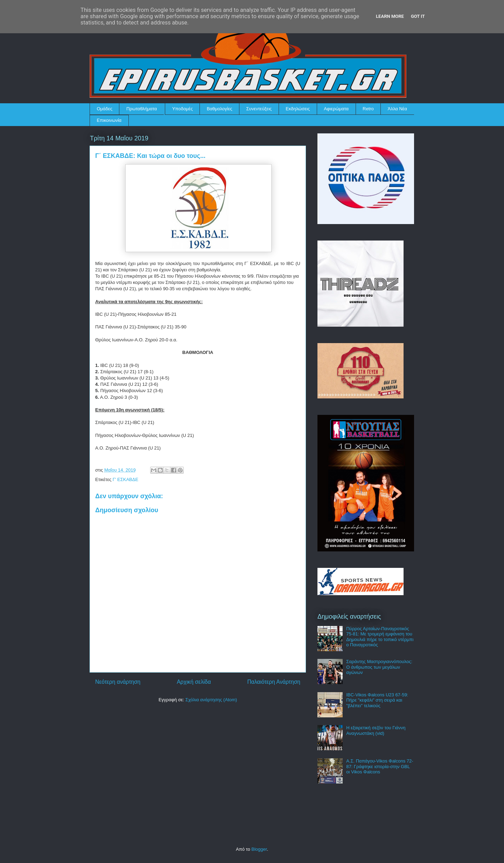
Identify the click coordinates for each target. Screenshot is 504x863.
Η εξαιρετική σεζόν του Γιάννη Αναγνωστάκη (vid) (376, 730)
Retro (368, 109)
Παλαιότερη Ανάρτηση (274, 682)
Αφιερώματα (336, 109)
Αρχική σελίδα (194, 682)
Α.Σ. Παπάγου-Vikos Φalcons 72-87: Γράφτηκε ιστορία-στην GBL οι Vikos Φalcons (380, 766)
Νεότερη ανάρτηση (118, 682)
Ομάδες (105, 109)
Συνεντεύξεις (259, 109)
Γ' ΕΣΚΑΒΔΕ (125, 479)
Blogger (259, 849)
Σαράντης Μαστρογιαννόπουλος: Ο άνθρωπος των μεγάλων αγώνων (379, 667)
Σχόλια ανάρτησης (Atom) (211, 700)
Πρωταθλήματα (142, 109)
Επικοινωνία (109, 120)
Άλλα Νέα (397, 109)
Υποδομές (183, 109)
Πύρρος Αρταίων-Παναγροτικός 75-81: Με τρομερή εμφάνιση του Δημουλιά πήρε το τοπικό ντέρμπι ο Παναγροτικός (380, 637)
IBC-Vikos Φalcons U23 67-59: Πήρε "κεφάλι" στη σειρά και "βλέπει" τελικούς (377, 700)
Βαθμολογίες (220, 109)
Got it (418, 16)
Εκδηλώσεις (298, 109)
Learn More (390, 16)
